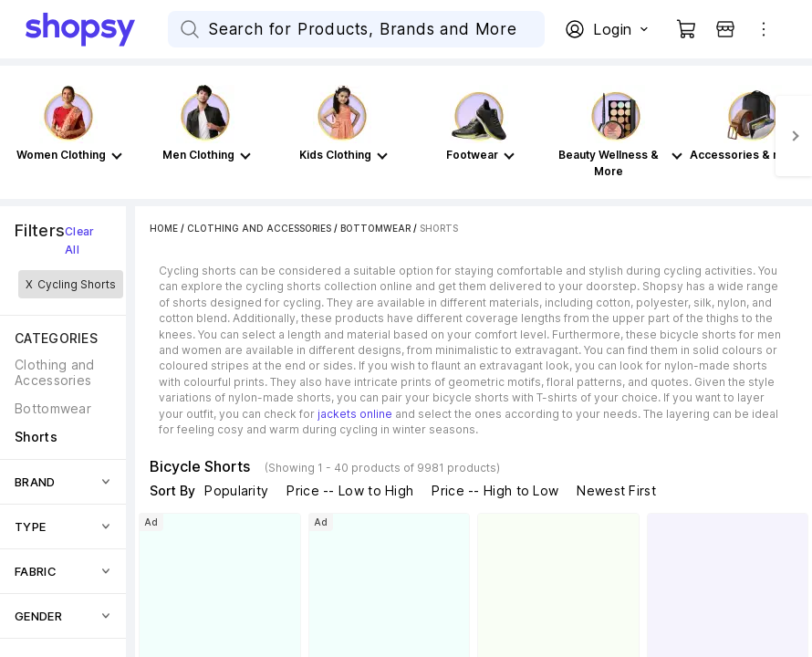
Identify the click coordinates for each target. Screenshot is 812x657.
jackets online (355, 414)
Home (164, 228)
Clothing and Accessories (259, 228)
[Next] (794, 136)
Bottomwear (375, 228)
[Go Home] (97, 29)
